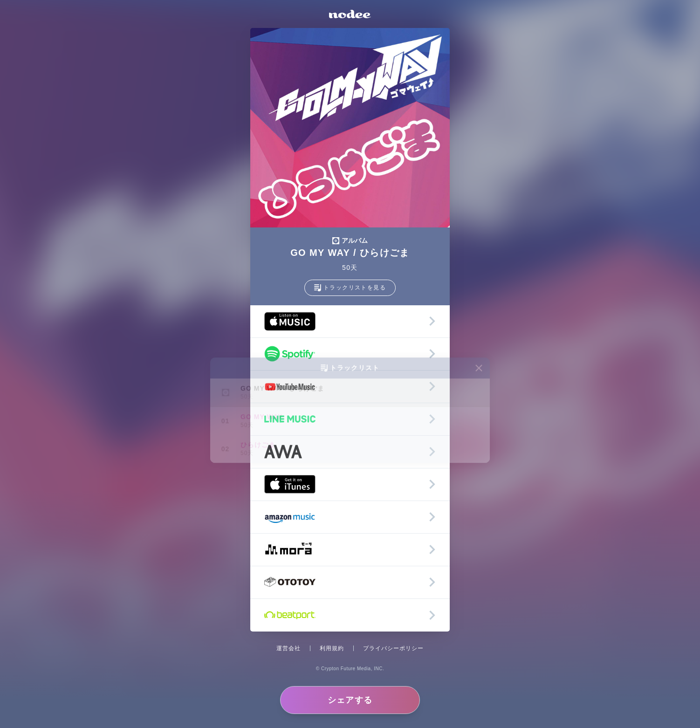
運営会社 (288, 648)
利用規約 (332, 648)
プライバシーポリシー (393, 648)
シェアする (350, 700)
